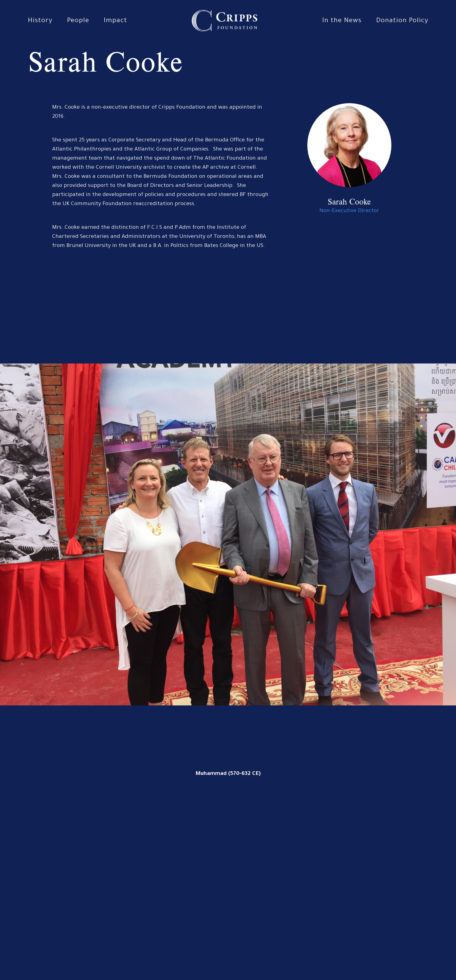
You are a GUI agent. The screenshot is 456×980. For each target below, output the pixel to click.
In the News (342, 21)
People (78, 21)
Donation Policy (402, 21)
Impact (115, 21)
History (40, 21)
